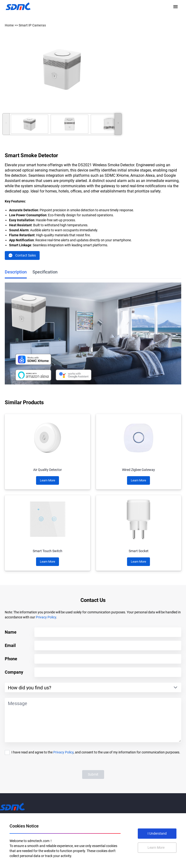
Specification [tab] (45, 272)
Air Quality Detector (48, 470)
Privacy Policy (46, 617)
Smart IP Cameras (32, 25)
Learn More (48, 480)
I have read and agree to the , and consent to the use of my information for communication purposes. (96, 752)
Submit (93, 774)
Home (9, 25)
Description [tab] (16, 272)
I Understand (157, 833)
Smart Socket (139, 551)
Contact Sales (22, 255)
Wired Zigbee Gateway (138, 470)
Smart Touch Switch (48, 551)
